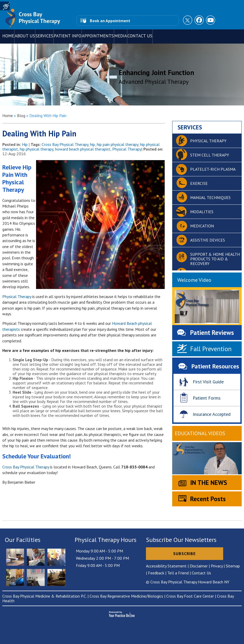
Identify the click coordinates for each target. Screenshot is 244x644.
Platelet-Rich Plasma (213, 169)
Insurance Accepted (212, 414)
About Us (25, 36)
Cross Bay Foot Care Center (190, 596)
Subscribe (184, 554)
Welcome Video (194, 280)
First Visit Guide (208, 382)
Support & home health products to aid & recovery (215, 259)
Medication (202, 226)
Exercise (199, 183)
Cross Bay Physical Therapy (65, 144)
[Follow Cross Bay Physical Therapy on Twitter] (188, 21)
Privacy (217, 566)
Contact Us (140, 36)
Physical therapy (208, 141)
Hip (25, 144)
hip (93, 144)
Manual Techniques (210, 197)
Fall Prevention (211, 349)
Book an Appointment (110, 21)
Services (44, 36)
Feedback (156, 573)
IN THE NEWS (209, 483)
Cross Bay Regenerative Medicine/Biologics (126, 596)
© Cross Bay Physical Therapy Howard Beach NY (188, 582)
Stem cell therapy (210, 155)
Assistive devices (208, 240)
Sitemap (233, 566)
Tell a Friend (178, 573)
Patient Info (68, 36)
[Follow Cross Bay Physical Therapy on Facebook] (199, 21)
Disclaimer (199, 566)
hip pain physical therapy (117, 144)
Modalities (202, 212)
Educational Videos (200, 433)
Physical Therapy (127, 149)
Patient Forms (207, 398)
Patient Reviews (212, 333)
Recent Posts (208, 499)
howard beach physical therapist (83, 149)
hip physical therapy (37, 149)
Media (121, 36)
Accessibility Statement (166, 566)
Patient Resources (215, 366)
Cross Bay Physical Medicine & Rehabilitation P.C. (44, 596)
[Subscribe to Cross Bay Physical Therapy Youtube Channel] (211, 21)
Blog (21, 115)
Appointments (98, 36)
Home (8, 36)
